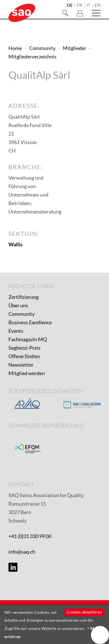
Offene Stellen (24, 356)
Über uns (18, 305)
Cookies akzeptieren (84, 612)
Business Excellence (30, 322)
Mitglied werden (27, 373)
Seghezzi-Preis (25, 348)
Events (16, 331)
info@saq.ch (22, 552)
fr (80, 5)
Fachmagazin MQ (28, 339)
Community (22, 314)
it (88, 5)
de (70, 5)
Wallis (15, 244)
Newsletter (21, 365)
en (98, 5)
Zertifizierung (24, 297)
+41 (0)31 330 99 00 (30, 536)
